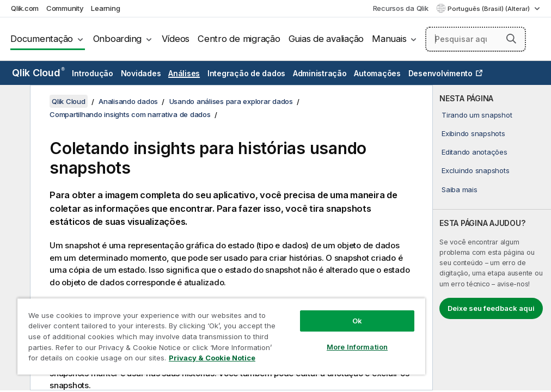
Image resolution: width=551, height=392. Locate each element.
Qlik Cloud (38, 73)
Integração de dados (246, 73)
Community (65, 8)
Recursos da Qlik (401, 8)
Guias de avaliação (326, 39)
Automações (377, 73)
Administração (320, 73)
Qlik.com (25, 8)
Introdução (93, 73)
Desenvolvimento (440, 73)
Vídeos (176, 39)
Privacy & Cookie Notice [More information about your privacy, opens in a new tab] (212, 358)
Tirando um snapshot (477, 115)
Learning (105, 8)
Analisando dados (128, 101)
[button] (511, 39)
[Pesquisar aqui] (476, 39)
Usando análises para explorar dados (231, 101)
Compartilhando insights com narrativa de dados (130, 114)
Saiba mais (460, 189)
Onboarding (118, 39)
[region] (221, 336)
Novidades (141, 73)
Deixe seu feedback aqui (491, 308)
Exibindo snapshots (473, 133)
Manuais (389, 39)
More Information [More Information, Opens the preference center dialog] (357, 347)
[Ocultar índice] (14, 102)
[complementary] (492, 238)
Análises (184, 73)
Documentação (42, 39)
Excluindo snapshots (475, 170)
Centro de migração (239, 39)
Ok (357, 321)
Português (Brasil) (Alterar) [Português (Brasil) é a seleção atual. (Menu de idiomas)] (489, 9)
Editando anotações (475, 152)
